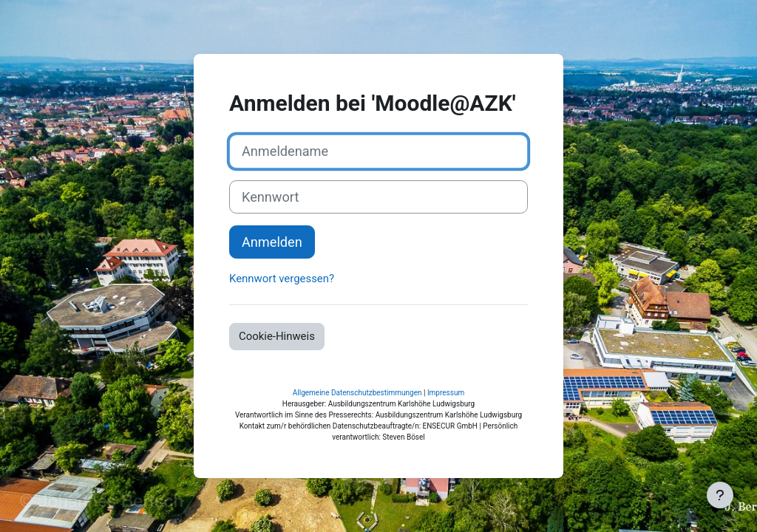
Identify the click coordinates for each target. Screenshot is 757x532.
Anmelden (272, 242)
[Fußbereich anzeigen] (720, 495)
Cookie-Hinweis (277, 336)
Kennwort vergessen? (282, 279)
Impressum (446, 393)
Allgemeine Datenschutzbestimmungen (357, 393)
